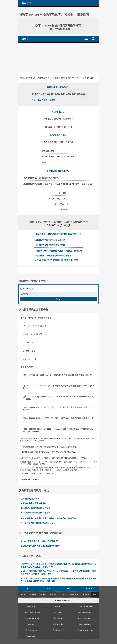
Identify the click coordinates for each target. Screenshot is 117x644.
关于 (28, 588)
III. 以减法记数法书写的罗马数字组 (36, 508)
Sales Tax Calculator (32, 618)
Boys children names (86, 630)
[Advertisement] (59, 58)
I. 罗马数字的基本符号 (30, 499)
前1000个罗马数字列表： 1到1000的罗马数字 (40, 546)
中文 (95, 594)
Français (53, 594)
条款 (69, 588)
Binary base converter (85, 618)
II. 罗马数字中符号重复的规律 (33, 503)
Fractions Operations (86, 606)
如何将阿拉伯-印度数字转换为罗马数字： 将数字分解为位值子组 (48, 518)
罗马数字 (26, 3)
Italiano (63, 594)
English (33, 594)
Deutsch (23, 594)
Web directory (32, 636)
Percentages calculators (86, 612)
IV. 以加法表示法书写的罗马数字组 (36, 513)
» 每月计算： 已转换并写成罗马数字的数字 (53, 256)
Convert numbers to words (32, 612)
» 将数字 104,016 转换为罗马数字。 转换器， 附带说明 (58, 251)
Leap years (31, 624)
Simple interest (32, 630)
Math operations (58, 624)
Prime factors (58, 606)
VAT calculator (58, 618)
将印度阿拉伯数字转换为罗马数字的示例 (38, 523)
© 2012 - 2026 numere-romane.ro (58, 600)
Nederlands (74, 594)
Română (86, 594)
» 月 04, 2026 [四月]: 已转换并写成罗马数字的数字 (56, 260)
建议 (48, 588)
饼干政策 (89, 588)
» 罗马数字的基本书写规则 (44, 100)
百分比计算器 (58, 612)
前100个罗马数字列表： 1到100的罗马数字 (39, 541)
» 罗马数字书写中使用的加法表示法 (50, 245)
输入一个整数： (28, 289)
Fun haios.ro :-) (58, 630)
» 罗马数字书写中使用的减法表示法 (50, 240)
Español (43, 594)
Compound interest (86, 624)
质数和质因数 (32, 606)
